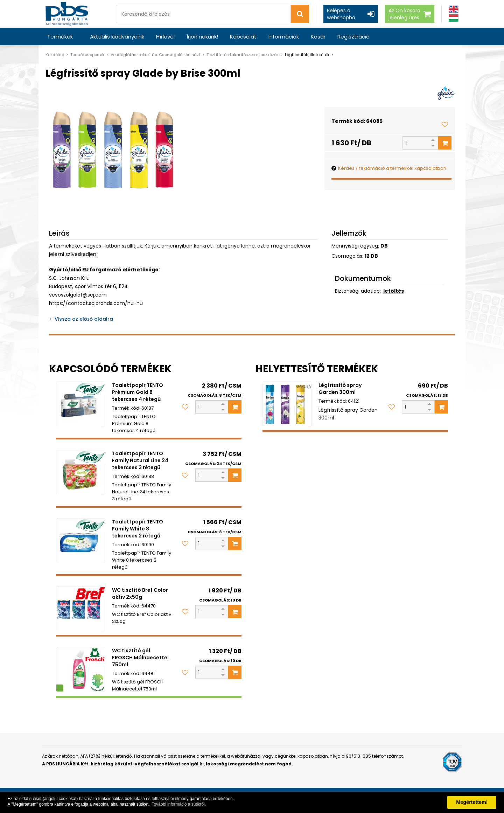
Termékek (60, 37)
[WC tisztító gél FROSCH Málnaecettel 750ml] (80, 669)
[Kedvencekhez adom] (445, 124)
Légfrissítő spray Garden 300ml (340, 389)
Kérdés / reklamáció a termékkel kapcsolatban (392, 168)
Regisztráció (353, 37)
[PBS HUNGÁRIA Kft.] (67, 14)
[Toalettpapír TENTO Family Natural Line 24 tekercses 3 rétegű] (80, 472)
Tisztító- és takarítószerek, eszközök (243, 55)
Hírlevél (165, 37)
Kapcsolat (243, 37)
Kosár (318, 37)
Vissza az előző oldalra (84, 319)
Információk (284, 37)
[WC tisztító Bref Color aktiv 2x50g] (80, 609)
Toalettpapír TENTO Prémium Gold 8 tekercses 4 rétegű (138, 392)
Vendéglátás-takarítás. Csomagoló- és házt (155, 55)
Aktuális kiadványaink (117, 37)
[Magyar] (454, 18)
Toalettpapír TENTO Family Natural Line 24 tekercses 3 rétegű (140, 460)
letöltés (394, 291)
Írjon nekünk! (202, 37)
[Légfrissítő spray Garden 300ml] (287, 404)
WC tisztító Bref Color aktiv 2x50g (140, 593)
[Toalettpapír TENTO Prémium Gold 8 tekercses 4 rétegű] (80, 404)
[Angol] (454, 9)
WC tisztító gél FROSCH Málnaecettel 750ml (140, 658)
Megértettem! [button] (472, 802)
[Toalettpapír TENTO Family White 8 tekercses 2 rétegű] (80, 541)
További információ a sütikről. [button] (179, 804)
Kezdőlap (55, 55)
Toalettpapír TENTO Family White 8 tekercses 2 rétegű (138, 529)
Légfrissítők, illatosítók (307, 55)
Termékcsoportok (87, 55)
